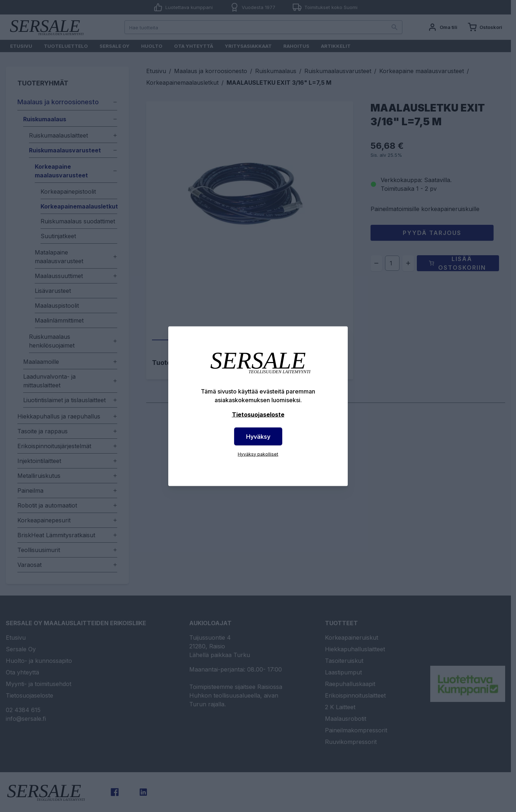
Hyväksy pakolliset (258, 454)
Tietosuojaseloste (258, 414)
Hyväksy (258, 436)
